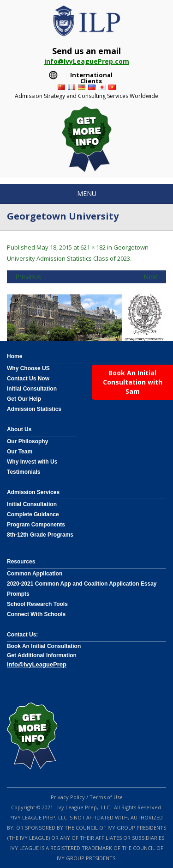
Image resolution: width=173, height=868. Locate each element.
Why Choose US (28, 368)
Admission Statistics (34, 409)
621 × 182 (93, 247)
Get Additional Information (42, 655)
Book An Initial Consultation (44, 646)
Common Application (35, 574)
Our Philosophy (27, 441)
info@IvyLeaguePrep (37, 664)
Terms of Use (106, 797)
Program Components (36, 525)
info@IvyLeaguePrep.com (87, 61)
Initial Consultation (32, 389)
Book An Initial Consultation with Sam (133, 382)
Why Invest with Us (32, 462)
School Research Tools (37, 604)
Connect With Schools (36, 614)
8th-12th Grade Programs (40, 535)
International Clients (91, 76)
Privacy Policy (68, 797)
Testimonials (24, 472)
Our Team (20, 452)
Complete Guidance (33, 514)
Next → (155, 277)
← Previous (24, 277)
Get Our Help (24, 399)
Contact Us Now (28, 379)
